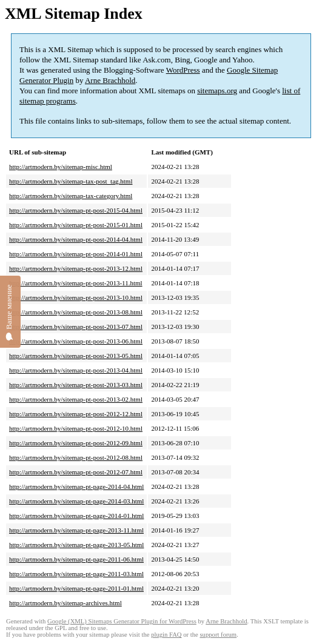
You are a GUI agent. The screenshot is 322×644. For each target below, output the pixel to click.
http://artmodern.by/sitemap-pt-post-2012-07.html (76, 472)
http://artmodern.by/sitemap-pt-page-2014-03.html (76, 501)
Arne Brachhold (110, 80)
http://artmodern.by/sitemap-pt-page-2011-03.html (76, 574)
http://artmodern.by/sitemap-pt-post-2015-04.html (76, 210)
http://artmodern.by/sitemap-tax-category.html (71, 196)
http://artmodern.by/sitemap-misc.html (61, 167)
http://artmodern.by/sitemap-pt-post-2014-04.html (76, 239)
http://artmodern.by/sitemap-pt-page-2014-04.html (76, 486)
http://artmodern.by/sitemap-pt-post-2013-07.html (76, 327)
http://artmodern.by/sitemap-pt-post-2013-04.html (76, 370)
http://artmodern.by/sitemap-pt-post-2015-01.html (76, 225)
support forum (218, 635)
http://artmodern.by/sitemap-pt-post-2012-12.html (76, 414)
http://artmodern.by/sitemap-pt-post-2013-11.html (76, 283)
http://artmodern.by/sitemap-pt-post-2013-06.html (76, 341)
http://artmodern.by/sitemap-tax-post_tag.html (71, 181)
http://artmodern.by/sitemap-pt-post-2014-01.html (76, 254)
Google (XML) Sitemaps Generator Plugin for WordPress (122, 621)
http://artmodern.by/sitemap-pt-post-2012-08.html (76, 457)
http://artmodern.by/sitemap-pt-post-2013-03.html (76, 385)
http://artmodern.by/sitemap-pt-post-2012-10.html (76, 428)
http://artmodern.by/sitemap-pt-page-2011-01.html (76, 588)
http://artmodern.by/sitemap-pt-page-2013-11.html (76, 530)
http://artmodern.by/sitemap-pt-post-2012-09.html (76, 443)
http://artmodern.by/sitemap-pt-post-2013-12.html (76, 268)
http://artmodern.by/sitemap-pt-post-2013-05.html (76, 356)
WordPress (183, 70)
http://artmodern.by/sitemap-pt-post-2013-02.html (76, 399)
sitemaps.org (217, 91)
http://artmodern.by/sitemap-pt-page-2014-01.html (76, 516)
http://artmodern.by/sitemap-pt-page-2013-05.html (76, 545)
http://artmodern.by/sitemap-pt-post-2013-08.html (76, 312)
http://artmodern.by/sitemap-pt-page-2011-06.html (76, 559)
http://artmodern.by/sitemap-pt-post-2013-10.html (76, 297)
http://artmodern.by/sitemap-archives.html (65, 603)
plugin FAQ (166, 635)
